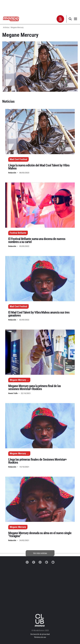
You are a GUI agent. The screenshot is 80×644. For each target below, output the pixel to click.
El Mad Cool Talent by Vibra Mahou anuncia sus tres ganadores (39, 314)
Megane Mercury (18, 380)
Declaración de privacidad (40, 634)
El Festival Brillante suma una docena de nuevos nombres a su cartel (37, 240)
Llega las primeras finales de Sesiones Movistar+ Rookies (37, 461)
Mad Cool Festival (18, 159)
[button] (60, 19)
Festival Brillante (18, 233)
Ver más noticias (40, 553)
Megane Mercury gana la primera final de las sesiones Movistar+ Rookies (35, 387)
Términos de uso (40, 637)
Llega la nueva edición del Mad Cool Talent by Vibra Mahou (39, 167)
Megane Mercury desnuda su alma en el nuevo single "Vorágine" (40, 535)
